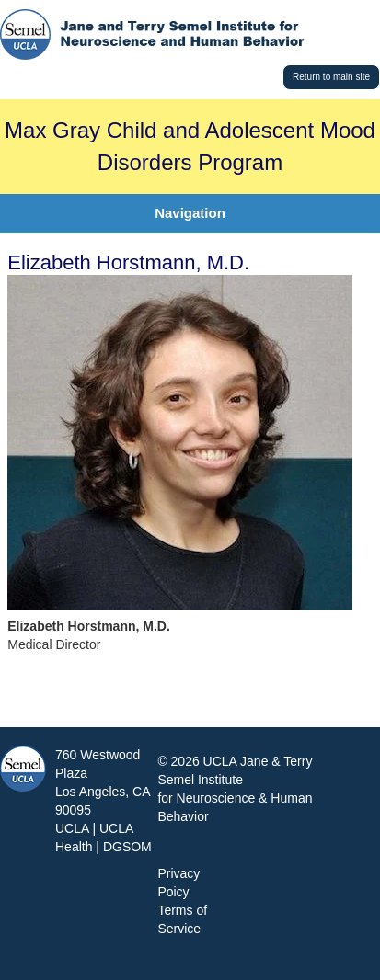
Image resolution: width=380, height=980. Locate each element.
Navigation (190, 213)
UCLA (72, 828)
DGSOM (127, 847)
